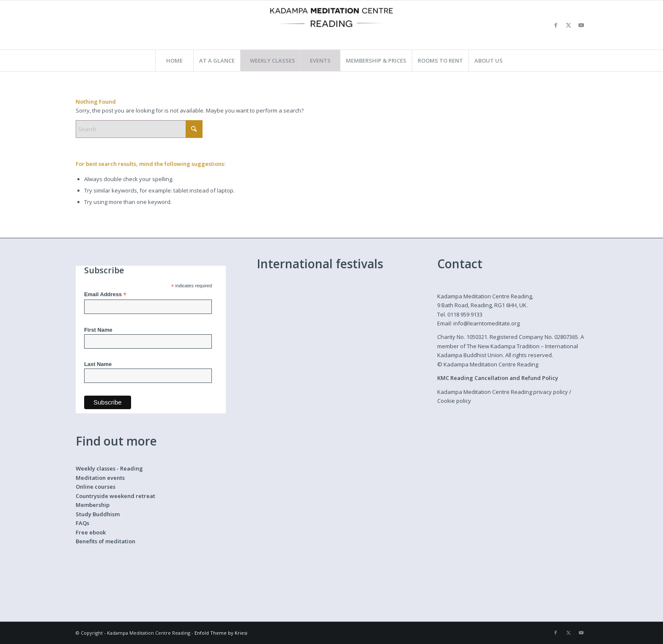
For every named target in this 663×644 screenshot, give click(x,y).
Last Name (98, 364)
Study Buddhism (98, 514)
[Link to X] (568, 25)
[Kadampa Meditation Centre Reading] (331, 25)
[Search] (139, 129)
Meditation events (100, 478)
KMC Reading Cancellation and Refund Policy (498, 378)
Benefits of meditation (105, 541)
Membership (93, 505)
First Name (98, 330)
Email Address (105, 295)
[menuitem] (174, 61)
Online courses (96, 487)
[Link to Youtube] (581, 25)
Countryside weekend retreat (115, 496)
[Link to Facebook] (556, 25)
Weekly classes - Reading (109, 468)
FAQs (82, 523)
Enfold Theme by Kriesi (221, 633)
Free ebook (91, 532)
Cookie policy (454, 401)
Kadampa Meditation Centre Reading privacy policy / (504, 392)
